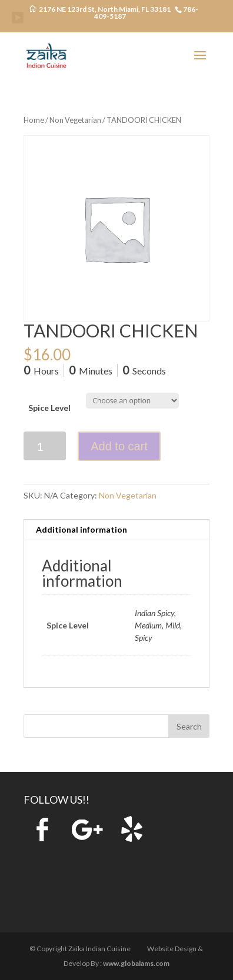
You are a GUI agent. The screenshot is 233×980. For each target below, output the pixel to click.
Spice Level (49, 408)
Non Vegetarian (75, 120)
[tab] (117, 530)
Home (34, 120)
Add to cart (119, 446)
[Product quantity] (45, 446)
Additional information (81, 529)
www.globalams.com (136, 963)
